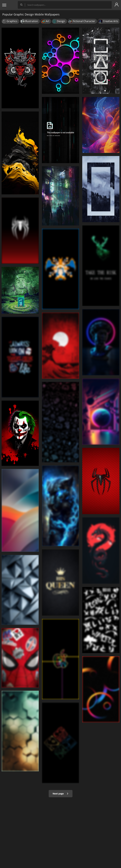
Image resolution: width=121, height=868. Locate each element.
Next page (61, 794)
